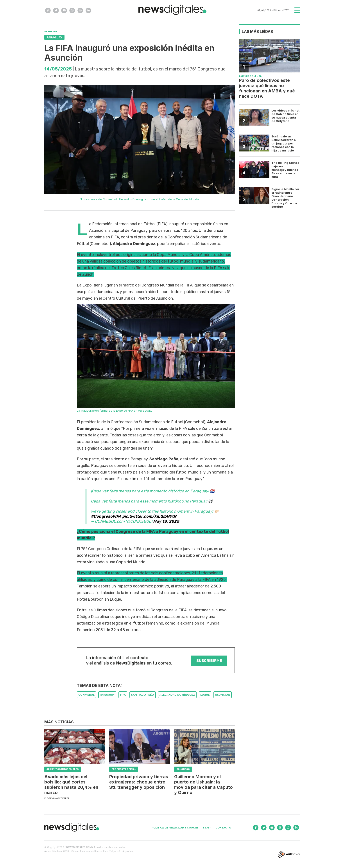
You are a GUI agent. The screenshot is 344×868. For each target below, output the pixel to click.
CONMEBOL (86, 695)
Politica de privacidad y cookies (175, 828)
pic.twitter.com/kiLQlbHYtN (149, 516)
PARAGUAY (107, 695)
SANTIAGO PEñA (143, 695)
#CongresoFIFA (106, 516)
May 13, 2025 (166, 521)
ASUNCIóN (223, 695)
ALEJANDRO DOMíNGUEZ (177, 695)
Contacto (223, 828)
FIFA (123, 695)
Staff (207, 828)
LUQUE (205, 695)
